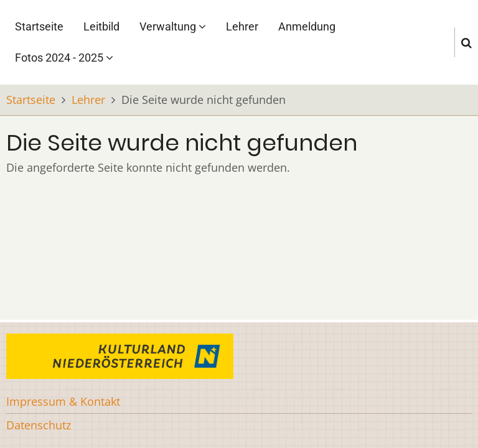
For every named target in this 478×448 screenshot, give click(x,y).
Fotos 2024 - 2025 (64, 58)
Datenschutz (39, 425)
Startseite (39, 26)
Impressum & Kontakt (63, 401)
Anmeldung (307, 26)
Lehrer (242, 26)
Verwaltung (173, 26)
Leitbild (101, 26)
